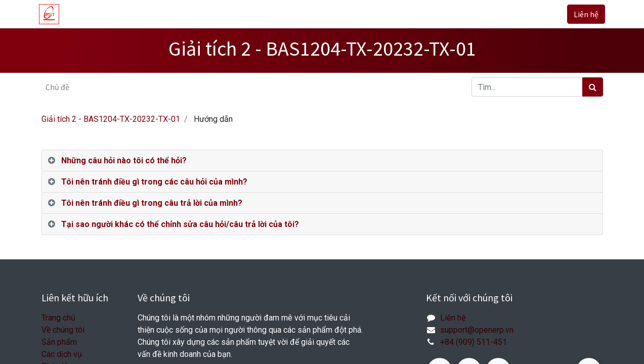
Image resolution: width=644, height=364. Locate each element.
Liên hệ (584, 14)
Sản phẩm (59, 342)
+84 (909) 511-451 (474, 342)
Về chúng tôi (63, 330)
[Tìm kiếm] (593, 87)
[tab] (322, 161)
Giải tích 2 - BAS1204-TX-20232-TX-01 (111, 119)
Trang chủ (58, 318)
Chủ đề (57, 87)
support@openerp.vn (477, 330)
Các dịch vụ (62, 354)
